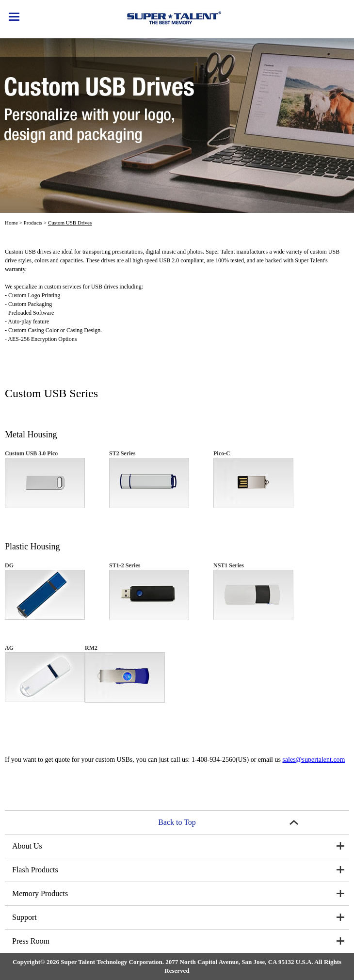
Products (33, 223)
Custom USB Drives (70, 223)
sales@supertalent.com (314, 760)
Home (11, 223)
